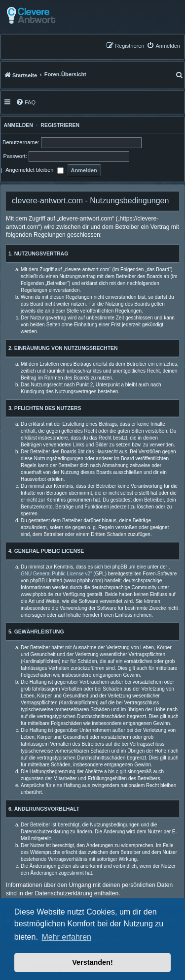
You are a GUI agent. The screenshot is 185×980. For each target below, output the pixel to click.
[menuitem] (163, 46)
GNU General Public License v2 (55, 574)
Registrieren (60, 125)
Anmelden (17, 125)
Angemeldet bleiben (34, 171)
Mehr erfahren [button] (66, 937)
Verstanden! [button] (92, 962)
